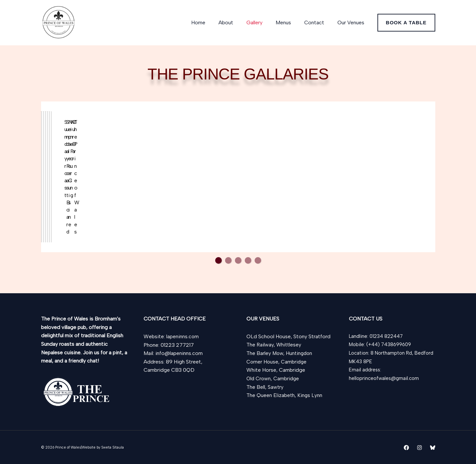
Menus (290, 22)
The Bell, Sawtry (265, 387)
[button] (406, 23)
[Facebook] (406, 448)
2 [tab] (228, 282)
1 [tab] (218, 282)
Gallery (264, 22)
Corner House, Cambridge (277, 362)
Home (213, 22)
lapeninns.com (183, 336)
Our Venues (352, 22)
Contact (318, 22)
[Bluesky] (433, 448)
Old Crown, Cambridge (273, 378)
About (238, 22)
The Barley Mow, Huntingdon (280, 353)
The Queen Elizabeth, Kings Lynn (285, 395)
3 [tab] (238, 282)
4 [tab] (248, 282)
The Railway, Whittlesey (274, 345)
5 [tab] (258, 282)
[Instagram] (419, 448)
